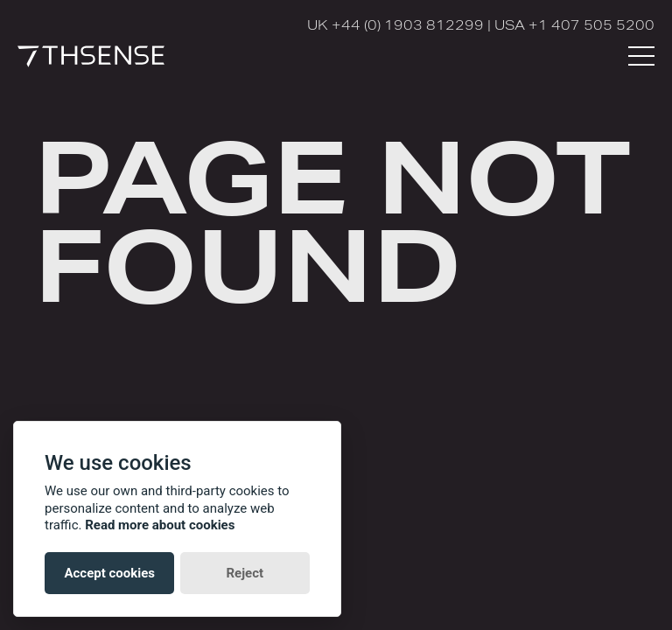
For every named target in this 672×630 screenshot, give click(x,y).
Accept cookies (109, 573)
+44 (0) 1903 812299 (408, 25)
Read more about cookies (160, 525)
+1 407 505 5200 (591, 25)
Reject (245, 573)
